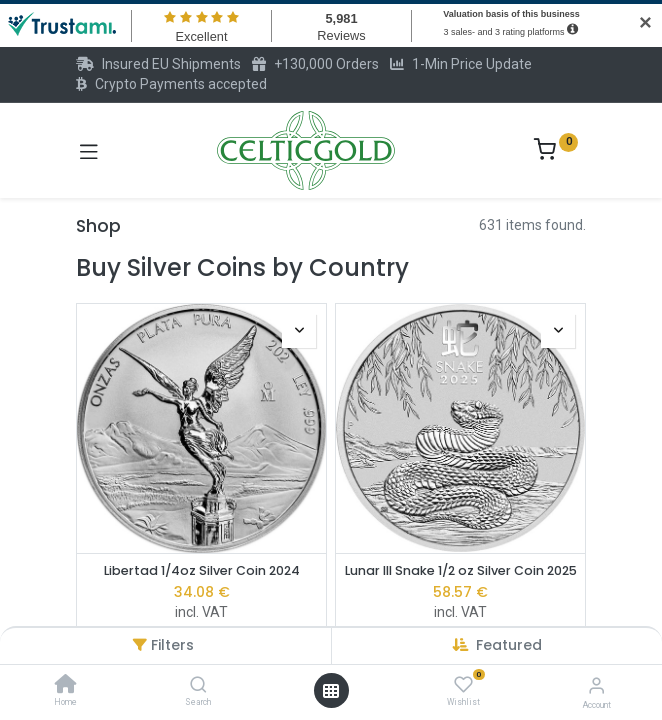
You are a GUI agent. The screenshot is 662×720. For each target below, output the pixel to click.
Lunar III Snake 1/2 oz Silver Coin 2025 (461, 570)
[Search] (198, 686)
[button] (509, 645)
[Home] (66, 686)
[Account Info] (596, 685)
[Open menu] (331, 691)
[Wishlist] (463, 685)
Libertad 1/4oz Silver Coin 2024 (202, 570)
